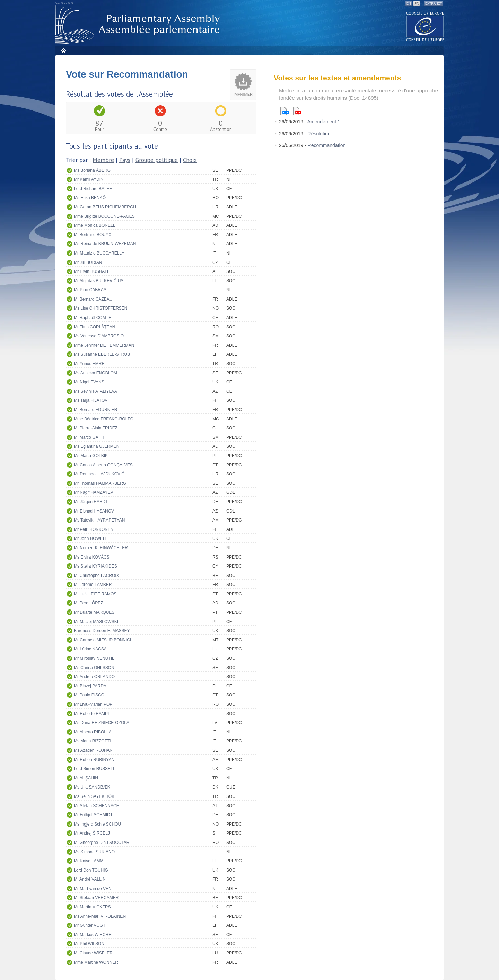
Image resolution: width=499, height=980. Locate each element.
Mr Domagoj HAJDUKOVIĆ (99, 474)
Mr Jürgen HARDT (91, 502)
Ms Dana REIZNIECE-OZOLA (102, 723)
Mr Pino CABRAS (90, 290)
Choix (190, 160)
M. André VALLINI (90, 879)
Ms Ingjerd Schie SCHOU (97, 824)
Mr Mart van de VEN (93, 889)
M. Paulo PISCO (89, 695)
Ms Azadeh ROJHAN (93, 750)
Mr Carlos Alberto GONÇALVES (103, 465)
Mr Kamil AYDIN (89, 179)
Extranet (434, 3)
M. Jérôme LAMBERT (94, 585)
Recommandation (327, 145)
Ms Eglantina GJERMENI (97, 446)
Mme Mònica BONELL (94, 225)
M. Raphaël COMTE (93, 318)
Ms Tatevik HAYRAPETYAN (99, 520)
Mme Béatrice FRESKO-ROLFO (104, 419)
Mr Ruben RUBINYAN (94, 760)
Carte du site (64, 3)
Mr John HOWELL (91, 538)
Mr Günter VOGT (90, 925)
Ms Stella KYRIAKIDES (95, 566)
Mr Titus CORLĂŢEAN (94, 327)
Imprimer (243, 94)
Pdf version (297, 111)
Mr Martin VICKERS (92, 907)
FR (417, 3)
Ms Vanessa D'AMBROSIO (99, 336)
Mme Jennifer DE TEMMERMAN (104, 345)
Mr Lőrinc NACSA (90, 649)
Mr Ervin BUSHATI (91, 271)
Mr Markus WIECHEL (94, 935)
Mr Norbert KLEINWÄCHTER (101, 548)
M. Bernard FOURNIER (95, 410)
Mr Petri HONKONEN (94, 529)
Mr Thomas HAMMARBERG (100, 483)
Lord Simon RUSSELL (94, 769)
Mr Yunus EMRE (89, 364)
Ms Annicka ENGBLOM (95, 373)
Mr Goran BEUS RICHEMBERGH (105, 207)
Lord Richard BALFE (93, 189)
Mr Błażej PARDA (90, 686)
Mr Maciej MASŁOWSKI (96, 622)
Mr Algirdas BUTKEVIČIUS (99, 281)
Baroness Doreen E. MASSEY (102, 631)
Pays (125, 160)
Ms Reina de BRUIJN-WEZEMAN (105, 244)
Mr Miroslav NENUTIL (94, 658)
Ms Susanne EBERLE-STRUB (102, 354)
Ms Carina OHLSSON (94, 668)
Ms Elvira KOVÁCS (92, 557)
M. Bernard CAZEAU (93, 299)
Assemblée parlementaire (139, 25)
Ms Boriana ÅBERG (92, 170)
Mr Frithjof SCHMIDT (93, 815)
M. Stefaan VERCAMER (96, 898)
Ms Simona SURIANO (94, 852)
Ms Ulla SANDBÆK (92, 787)
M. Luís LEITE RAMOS (95, 594)
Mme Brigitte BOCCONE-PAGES (104, 216)
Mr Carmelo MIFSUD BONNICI (102, 640)
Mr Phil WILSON (89, 944)
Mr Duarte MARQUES (94, 612)
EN (409, 3)
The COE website (425, 26)
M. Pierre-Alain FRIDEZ (96, 428)
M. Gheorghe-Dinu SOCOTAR (102, 843)
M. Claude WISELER (93, 953)
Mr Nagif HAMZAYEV (94, 492)
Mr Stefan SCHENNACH (97, 806)
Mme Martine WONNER (96, 962)
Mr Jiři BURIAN (88, 262)
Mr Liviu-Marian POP (93, 704)
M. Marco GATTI (89, 437)
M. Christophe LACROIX (97, 576)
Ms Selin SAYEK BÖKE (95, 796)
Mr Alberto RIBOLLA (93, 732)
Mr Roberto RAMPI (91, 714)
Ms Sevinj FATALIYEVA (95, 391)
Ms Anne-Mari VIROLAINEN (100, 916)
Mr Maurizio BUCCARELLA (99, 253)
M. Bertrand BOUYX (93, 235)
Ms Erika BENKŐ (90, 198)
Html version (284, 111)
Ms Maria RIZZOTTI (92, 741)
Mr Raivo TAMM (89, 861)
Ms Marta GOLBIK (91, 456)
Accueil (63, 50)
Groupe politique (157, 160)
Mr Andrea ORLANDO (94, 677)
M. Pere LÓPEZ (89, 603)
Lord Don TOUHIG (91, 870)
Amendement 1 (324, 122)
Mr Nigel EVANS (89, 382)
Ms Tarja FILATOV (91, 400)
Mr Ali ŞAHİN (86, 778)
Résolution (320, 134)
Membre (103, 160)
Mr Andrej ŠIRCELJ (92, 833)
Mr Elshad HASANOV (94, 511)
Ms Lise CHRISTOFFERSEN (100, 308)
